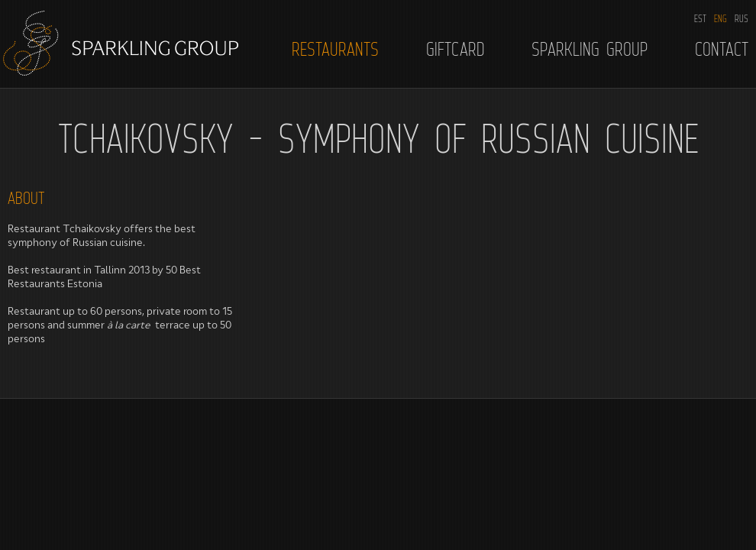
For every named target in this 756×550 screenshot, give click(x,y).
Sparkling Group (590, 49)
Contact (722, 49)
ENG (720, 18)
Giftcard (456, 49)
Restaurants (335, 49)
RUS (741, 18)
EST (700, 18)
